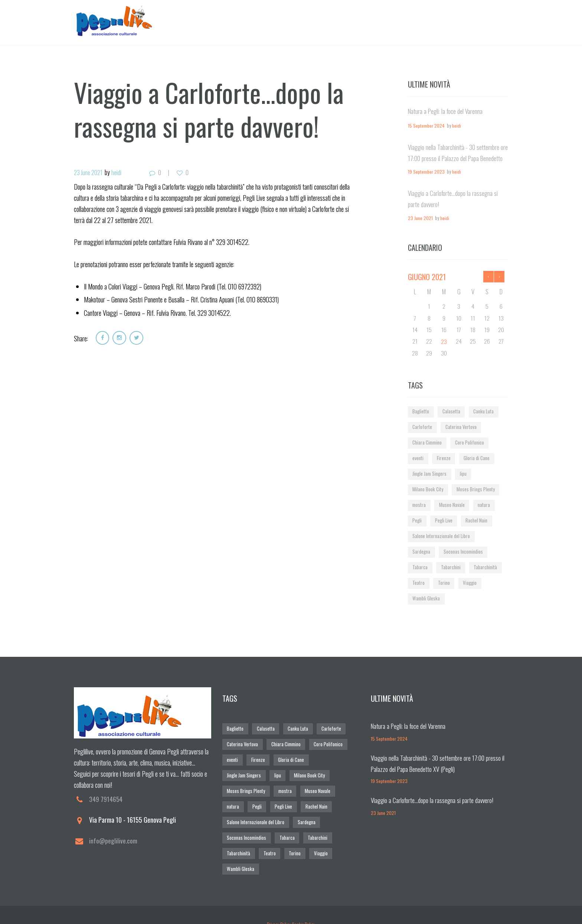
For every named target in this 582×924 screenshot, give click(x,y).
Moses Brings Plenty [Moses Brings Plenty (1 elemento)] (475, 489)
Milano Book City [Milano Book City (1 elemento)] (428, 489)
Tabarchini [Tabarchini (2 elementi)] (450, 566)
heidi (119, 173)
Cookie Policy (304, 906)
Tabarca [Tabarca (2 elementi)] (420, 566)
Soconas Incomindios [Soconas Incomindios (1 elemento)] (463, 551)
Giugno (427, 277)
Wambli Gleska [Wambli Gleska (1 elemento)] (426, 597)
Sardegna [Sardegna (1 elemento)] (421, 551)
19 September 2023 (426, 172)
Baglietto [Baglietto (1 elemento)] (421, 412)
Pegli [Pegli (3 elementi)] (417, 520)
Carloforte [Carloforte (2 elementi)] (422, 427)
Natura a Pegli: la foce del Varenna (447, 111)
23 (444, 341)
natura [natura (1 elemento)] (483, 504)
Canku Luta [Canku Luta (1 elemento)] (483, 412)
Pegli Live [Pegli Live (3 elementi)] (444, 520)
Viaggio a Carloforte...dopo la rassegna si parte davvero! (433, 799)
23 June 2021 (89, 173)
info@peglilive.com (114, 839)
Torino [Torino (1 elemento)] (443, 582)
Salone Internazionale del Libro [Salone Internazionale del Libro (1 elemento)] (441, 535)
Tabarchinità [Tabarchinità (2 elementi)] (484, 566)
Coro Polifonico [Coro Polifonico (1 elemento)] (469, 443)
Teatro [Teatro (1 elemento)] (418, 582)
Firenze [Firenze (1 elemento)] (444, 458)
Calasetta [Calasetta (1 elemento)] (451, 412)
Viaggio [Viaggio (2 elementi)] (469, 582)
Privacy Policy (278, 906)
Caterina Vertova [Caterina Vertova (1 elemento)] (460, 427)
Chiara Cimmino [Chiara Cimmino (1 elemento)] (427, 443)
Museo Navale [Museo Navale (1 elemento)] (452, 504)
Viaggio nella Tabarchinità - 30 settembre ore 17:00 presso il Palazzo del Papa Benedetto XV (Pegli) (455, 158)
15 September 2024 (426, 126)
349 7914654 (106, 798)
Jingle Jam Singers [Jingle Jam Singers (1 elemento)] (429, 473)
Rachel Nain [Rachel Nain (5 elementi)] (476, 520)
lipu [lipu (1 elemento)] (463, 473)
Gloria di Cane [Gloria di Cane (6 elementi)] (476, 458)
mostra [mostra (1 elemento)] (419, 504)
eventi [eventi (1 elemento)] (418, 458)
